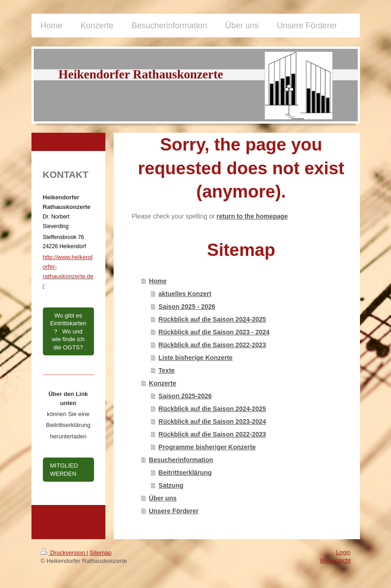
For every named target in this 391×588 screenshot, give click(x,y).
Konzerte (162, 383)
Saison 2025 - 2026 (187, 307)
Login (344, 552)
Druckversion (64, 553)
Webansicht (335, 560)
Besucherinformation (181, 460)
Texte (167, 370)
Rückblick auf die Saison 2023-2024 (212, 421)
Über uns (163, 498)
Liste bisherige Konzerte (195, 358)
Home (158, 281)
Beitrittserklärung (185, 473)
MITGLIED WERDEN (64, 470)
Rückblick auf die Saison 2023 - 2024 (214, 332)
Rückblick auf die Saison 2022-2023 (212, 345)
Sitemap (101, 553)
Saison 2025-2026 (185, 396)
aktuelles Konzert (185, 294)
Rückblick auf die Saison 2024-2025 (212, 319)
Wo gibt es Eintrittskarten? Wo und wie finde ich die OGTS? (68, 331)
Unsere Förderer (174, 511)
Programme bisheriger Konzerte (207, 447)
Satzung (171, 485)
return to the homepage (252, 216)
